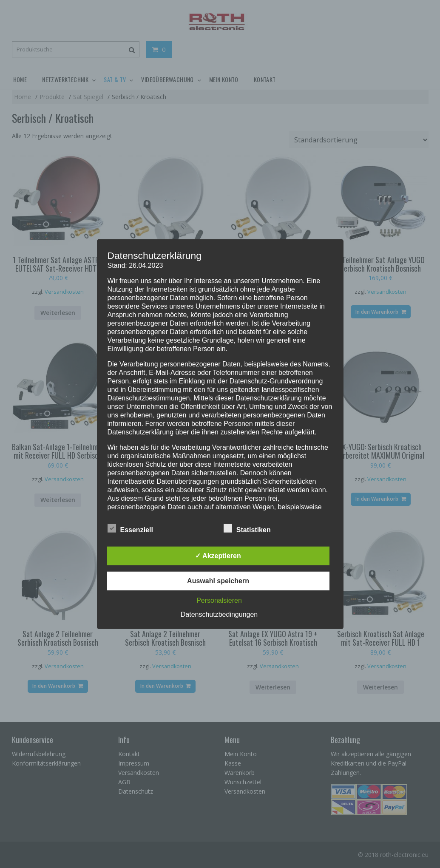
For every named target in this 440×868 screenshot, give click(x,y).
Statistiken (247, 528)
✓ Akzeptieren (218, 555)
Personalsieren (219, 600)
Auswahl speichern (218, 580)
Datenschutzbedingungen (219, 614)
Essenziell (130, 528)
